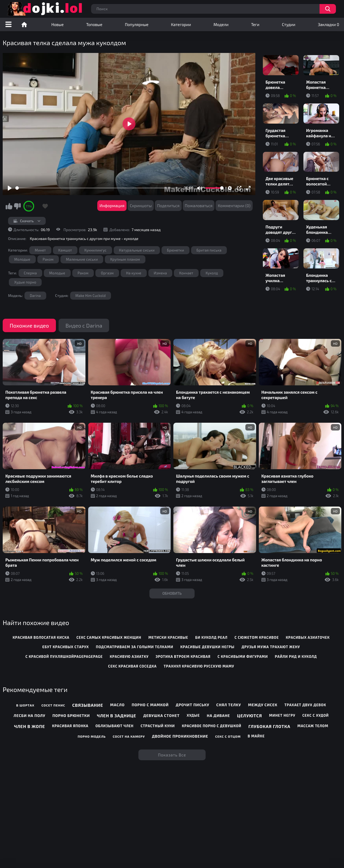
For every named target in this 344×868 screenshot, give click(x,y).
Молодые (22, 259)
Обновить (172, 593)
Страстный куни (158, 726)
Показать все (172, 755)
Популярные (137, 24)
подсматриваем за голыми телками (135, 647)
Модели (221, 24)
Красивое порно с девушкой (212, 726)
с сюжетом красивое (257, 637)
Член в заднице (117, 715)
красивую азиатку (129, 657)
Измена (160, 273)
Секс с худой (316, 715)
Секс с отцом (228, 736)
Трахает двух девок (305, 705)
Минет (40, 250)
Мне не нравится (17, 206)
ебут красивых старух (66, 647)
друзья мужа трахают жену (271, 647)
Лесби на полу (30, 715)
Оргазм (107, 273)
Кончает (186, 273)
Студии (289, 24)
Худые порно (25, 282)
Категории (181, 24)
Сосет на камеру (129, 736)
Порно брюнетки (71, 715)
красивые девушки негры (207, 647)
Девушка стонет (161, 715)
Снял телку (229, 705)
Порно (24, 24)
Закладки (329, 24)
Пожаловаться (199, 206)
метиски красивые (168, 637)
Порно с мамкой (150, 705)
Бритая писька (209, 250)
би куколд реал (212, 637)
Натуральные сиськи (137, 250)
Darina (35, 296)
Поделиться (168, 206)
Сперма (30, 273)
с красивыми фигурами (243, 657)
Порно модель (92, 736)
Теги (255, 24)
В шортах (25, 705)
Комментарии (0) (234, 206)
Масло (117, 705)
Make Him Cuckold (91, 296)
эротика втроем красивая (183, 657)
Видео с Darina (84, 325)
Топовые (94, 24)
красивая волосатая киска (41, 637)
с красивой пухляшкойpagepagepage (64, 657)
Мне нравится (9, 206)
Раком (48, 259)
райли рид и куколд (296, 657)
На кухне (134, 273)
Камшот (65, 250)
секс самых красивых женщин (109, 637)
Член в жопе (29, 726)
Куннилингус (96, 250)
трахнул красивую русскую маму (199, 666)
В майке (256, 736)
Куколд (212, 273)
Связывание (88, 705)
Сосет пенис (53, 705)
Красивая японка (70, 726)
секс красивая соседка (132, 666)
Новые (58, 24)
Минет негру (282, 715)
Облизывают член (114, 726)
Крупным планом (125, 259)
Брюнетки (175, 250)
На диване (218, 715)
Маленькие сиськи (82, 259)
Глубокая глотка (269, 726)
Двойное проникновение (180, 736)
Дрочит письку (193, 705)
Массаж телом (313, 726)
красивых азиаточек (308, 637)
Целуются (250, 715)
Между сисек (263, 705)
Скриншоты (141, 206)
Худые (193, 715)
